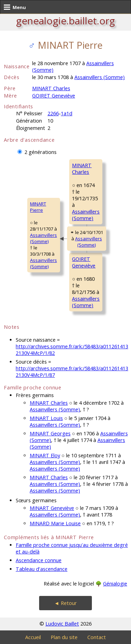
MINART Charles (51, 88)
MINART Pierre (38, 207)
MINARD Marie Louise (55, 523)
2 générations (41, 152)
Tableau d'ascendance (42, 569)
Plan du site (64, 637)
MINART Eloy (45, 455)
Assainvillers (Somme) (100, 77)
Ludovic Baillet (62, 624)
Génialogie (115, 584)
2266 (53, 113)
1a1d (67, 113)
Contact (97, 637)
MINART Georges (50, 433)
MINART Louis (46, 418)
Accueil (33, 637)
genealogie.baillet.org (65, 21)
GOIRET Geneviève (54, 96)
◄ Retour (65, 603)
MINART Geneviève (52, 508)
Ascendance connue (39, 560)
